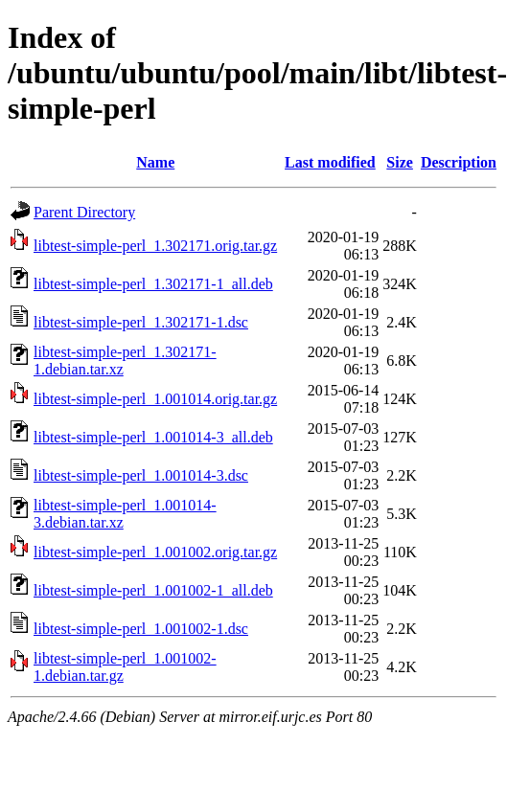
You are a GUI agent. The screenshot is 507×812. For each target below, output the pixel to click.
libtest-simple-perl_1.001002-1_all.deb (153, 590)
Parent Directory (84, 212)
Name (155, 162)
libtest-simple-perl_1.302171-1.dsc (141, 322)
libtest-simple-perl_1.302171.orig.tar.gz (155, 246)
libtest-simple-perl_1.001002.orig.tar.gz (155, 552)
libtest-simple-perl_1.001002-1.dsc (141, 629)
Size (400, 162)
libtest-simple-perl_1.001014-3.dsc (141, 475)
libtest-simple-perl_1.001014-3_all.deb (153, 437)
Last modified (330, 162)
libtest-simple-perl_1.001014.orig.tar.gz (155, 399)
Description (459, 162)
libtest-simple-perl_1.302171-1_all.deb (153, 284)
